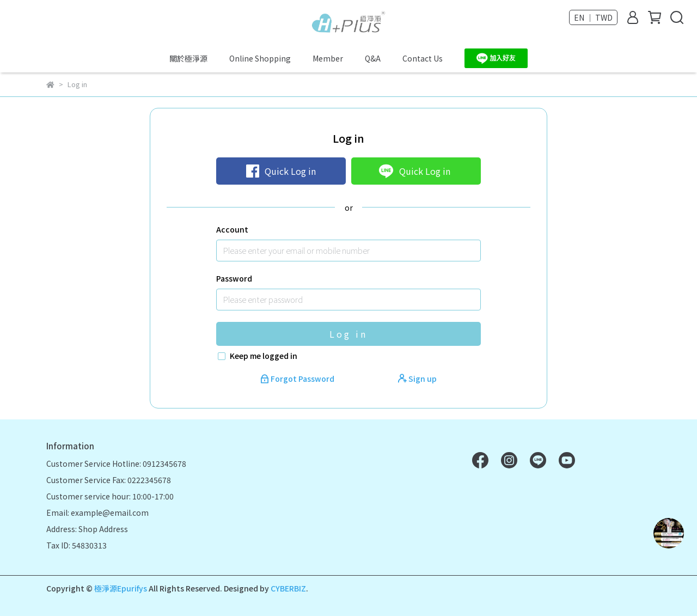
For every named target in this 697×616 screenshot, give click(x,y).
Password (234, 278)
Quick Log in (281, 171)
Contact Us (423, 58)
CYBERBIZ (288, 588)
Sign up (417, 379)
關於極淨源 (188, 58)
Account (232, 229)
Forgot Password (298, 379)
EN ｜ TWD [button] (593, 17)
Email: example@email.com (97, 513)
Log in (348, 334)
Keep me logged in (264, 356)
